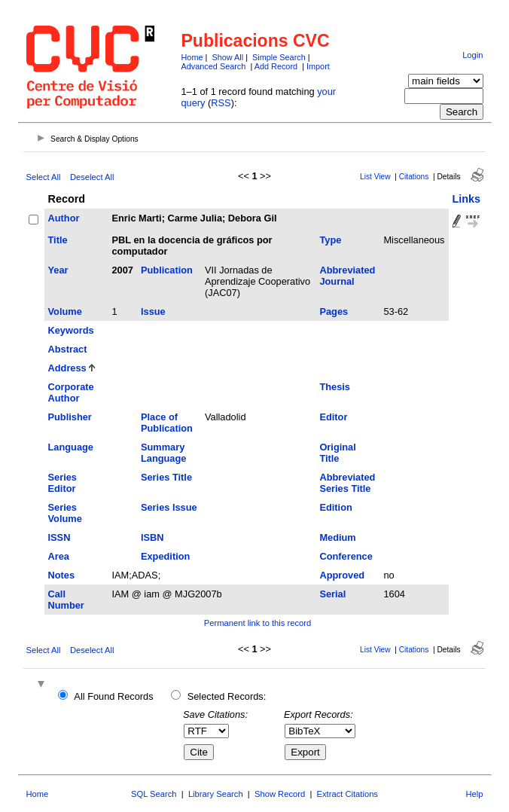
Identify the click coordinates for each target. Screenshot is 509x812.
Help (474, 794)
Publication (167, 270)
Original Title (337, 453)
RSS (221, 103)
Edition (335, 507)
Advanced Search (214, 66)
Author (64, 218)
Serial (332, 594)
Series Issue (169, 507)
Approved (342, 575)
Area (59, 556)
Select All (44, 177)
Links (467, 199)
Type (330, 240)
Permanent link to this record (258, 623)
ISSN (59, 537)
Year (58, 270)
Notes (62, 575)
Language (71, 447)
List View (375, 177)
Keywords (71, 330)
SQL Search (154, 794)
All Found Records (113, 696)
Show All (227, 57)
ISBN (152, 537)
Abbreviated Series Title (347, 483)
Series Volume (65, 513)
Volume (65, 311)
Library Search (216, 794)
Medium (337, 537)
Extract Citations (347, 794)
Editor (333, 417)
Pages (334, 311)
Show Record (280, 794)
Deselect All (92, 177)
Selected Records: (227, 696)
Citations (414, 177)
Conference (346, 556)
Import (318, 66)
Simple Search (279, 57)
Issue (153, 311)
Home (192, 57)
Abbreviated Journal (347, 276)
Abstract (68, 349)
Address (67, 368)
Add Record (276, 66)
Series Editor (62, 483)
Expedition (165, 556)
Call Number (66, 600)
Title (58, 240)
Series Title (166, 477)
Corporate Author (71, 392)
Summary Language (163, 453)
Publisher (70, 417)
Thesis (335, 387)
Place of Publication (167, 423)
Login (472, 55)
